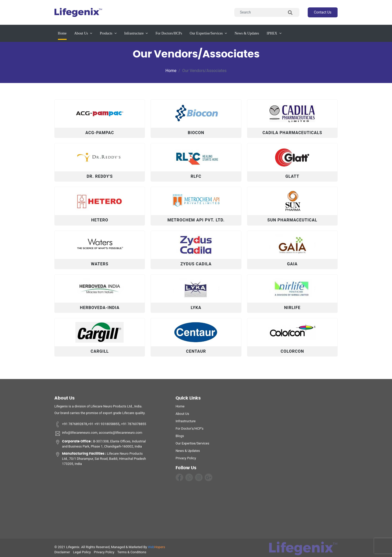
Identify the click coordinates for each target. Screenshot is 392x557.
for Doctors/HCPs (169, 33)
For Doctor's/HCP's (189, 430)
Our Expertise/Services (192, 445)
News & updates (247, 33)
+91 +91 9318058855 (104, 426)
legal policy (82, 554)
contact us (323, 12)
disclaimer (62, 554)
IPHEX (274, 33)
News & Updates (188, 452)
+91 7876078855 (133, 426)
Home (62, 33)
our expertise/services (208, 33)
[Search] (267, 12)
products (108, 33)
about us (83, 33)
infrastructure (136, 33)
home (180, 408)
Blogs (180, 438)
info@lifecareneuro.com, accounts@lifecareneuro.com (98, 435)
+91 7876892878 (71, 426)
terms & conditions (132, 554)
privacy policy (186, 460)
